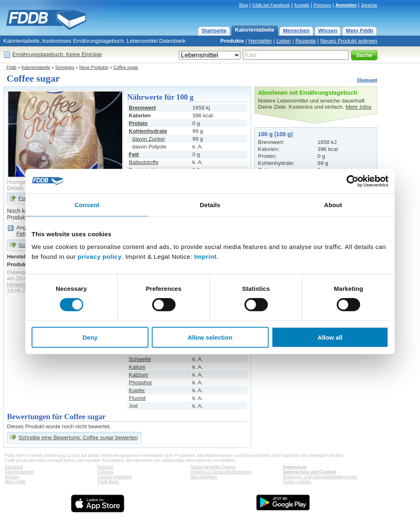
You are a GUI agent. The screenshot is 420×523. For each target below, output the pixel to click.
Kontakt (301, 5)
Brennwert (142, 108)
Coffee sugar (126, 67)
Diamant (367, 80)
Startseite (214, 31)
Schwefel (140, 359)
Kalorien (106, 467)
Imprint (205, 257)
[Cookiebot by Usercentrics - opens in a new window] (353, 181)
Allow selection (210, 337)
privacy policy (99, 257)
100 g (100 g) (275, 134)
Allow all (330, 337)
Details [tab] (210, 204)
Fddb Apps (108, 482)
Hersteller (260, 41)
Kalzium (138, 375)
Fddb (11, 67)
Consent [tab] (87, 204)
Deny (90, 337)
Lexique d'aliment (115, 477)
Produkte (232, 41)
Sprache (369, 5)
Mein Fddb (360, 31)
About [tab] (333, 204)
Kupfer (137, 390)
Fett (134, 154)
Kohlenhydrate (148, 131)
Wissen (328, 31)
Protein (138, 123)
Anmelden (346, 5)
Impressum (295, 467)
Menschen (296, 31)
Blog (243, 5)
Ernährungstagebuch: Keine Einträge (57, 54)
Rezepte (306, 41)
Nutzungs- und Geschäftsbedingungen (320, 477)
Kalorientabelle (255, 30)
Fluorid (137, 398)
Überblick (14, 467)
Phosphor (140, 383)
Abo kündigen (204, 477)
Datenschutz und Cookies (310, 472)
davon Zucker (149, 139)
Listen (284, 41)
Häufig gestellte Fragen (213, 467)
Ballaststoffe (144, 162)
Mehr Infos (358, 107)
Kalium (137, 367)
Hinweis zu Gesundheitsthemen (221, 472)
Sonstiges (65, 67)
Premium (322, 5)
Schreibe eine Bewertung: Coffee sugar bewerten (78, 437)
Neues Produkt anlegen (349, 41)
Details (15, 188)
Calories (106, 472)
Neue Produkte (94, 67)
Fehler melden (297, 482)
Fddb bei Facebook (271, 5)
